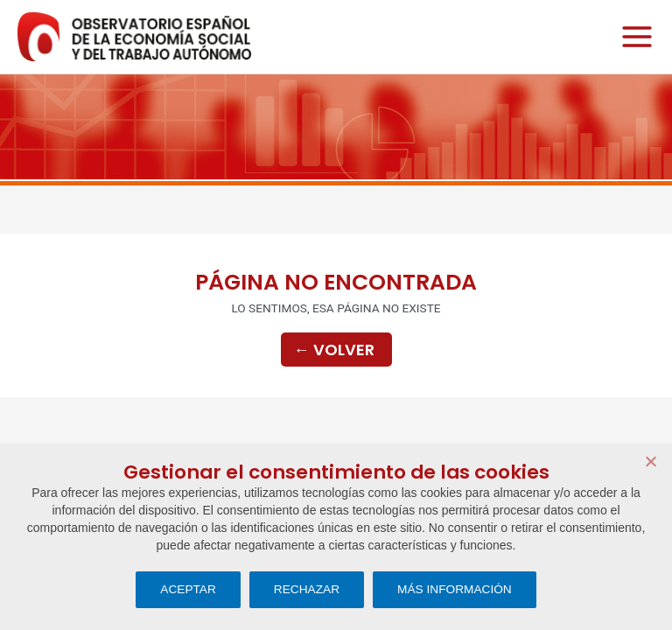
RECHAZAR (307, 589)
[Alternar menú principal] (633, 37)
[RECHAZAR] (650, 461)
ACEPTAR (188, 589)
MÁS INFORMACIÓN (455, 589)
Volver (334, 350)
